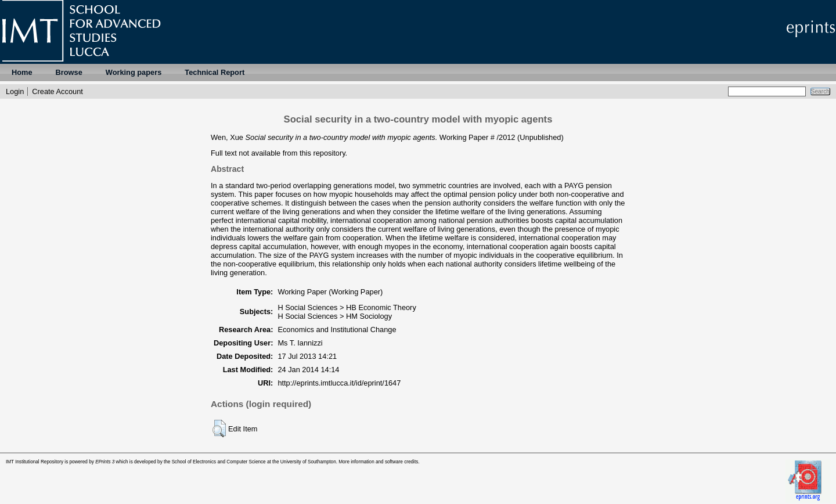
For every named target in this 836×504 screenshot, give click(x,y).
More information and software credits (378, 462)
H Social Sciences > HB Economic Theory (347, 307)
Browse (69, 72)
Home (22, 72)
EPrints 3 (105, 462)
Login (15, 91)
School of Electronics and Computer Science (219, 462)
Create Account (57, 91)
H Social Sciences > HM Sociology (335, 316)
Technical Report (215, 72)
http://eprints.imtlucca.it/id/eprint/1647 (339, 383)
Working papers (134, 72)
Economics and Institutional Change (337, 330)
